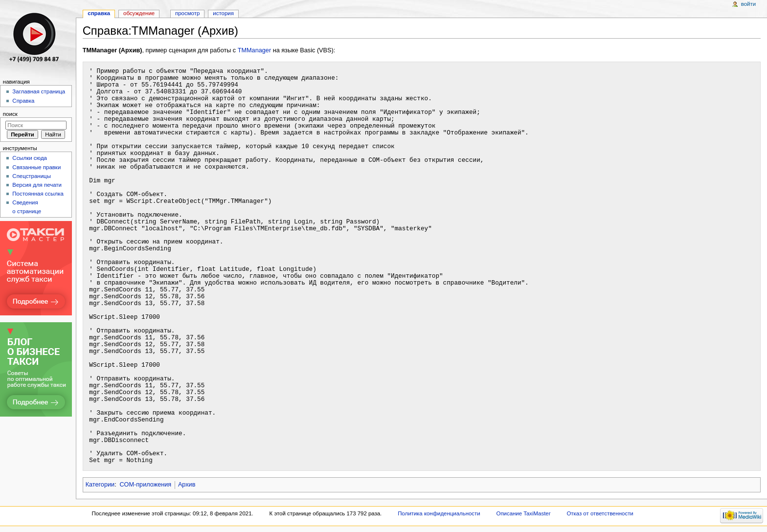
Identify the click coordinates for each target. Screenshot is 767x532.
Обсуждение (139, 13)
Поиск (10, 114)
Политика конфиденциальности (439, 513)
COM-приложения (145, 485)
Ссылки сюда (30, 158)
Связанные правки (36, 167)
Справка (99, 13)
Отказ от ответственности (600, 513)
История (223, 13)
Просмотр (187, 13)
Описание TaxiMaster (524, 513)
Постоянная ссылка (38, 194)
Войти (748, 4)
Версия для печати (37, 185)
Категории (100, 485)
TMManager (254, 50)
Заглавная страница (39, 91)
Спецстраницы (32, 176)
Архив (187, 485)
